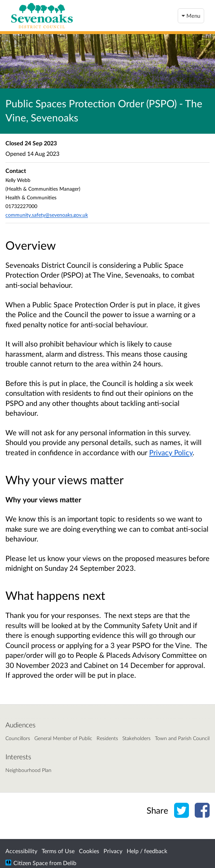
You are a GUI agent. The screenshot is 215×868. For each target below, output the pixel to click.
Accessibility (21, 851)
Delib (70, 863)
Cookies (89, 851)
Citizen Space (31, 863)
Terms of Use (58, 851)
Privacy (113, 851)
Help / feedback (147, 851)
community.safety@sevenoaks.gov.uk (47, 215)
